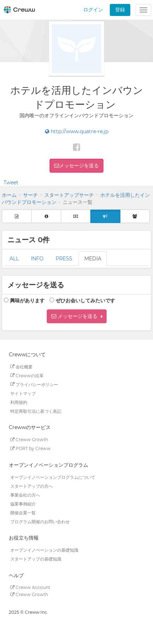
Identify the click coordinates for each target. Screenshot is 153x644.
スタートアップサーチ (69, 195)
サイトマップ (23, 393)
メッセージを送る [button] (79, 166)
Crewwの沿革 (27, 375)
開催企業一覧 (23, 512)
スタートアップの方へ (32, 486)
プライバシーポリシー (34, 384)
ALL (14, 259)
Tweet (11, 183)
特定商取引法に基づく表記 (36, 411)
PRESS (64, 259)
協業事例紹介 (23, 504)
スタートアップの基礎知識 (36, 559)
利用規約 (19, 402)
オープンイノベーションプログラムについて (53, 477)
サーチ (30, 195)
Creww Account (30, 587)
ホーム (9, 195)
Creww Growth (29, 440)
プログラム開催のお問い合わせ (40, 521)
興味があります (27, 301)
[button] (77, 316)
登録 (120, 10)
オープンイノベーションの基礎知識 (44, 550)
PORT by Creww (30, 448)
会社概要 (21, 366)
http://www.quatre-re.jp (77, 131)
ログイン (93, 10)
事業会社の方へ (25, 495)
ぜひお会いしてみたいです (85, 301)
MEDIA (93, 259)
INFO (37, 259)
